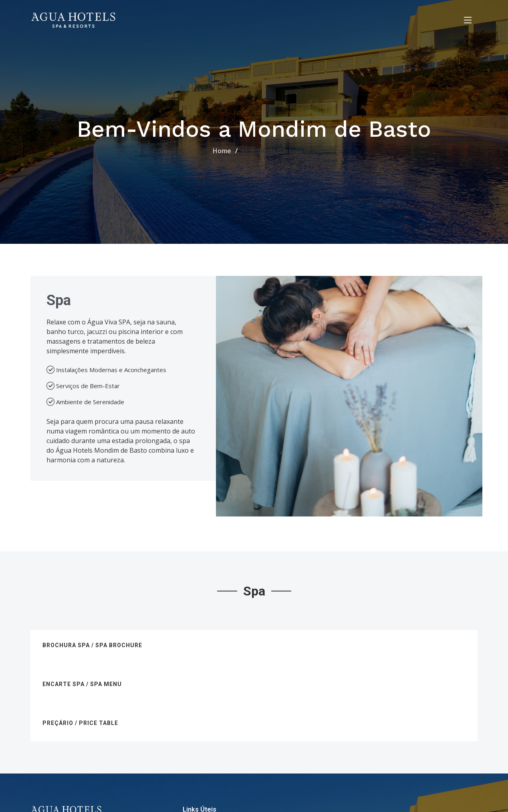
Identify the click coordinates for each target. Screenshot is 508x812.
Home (222, 151)
